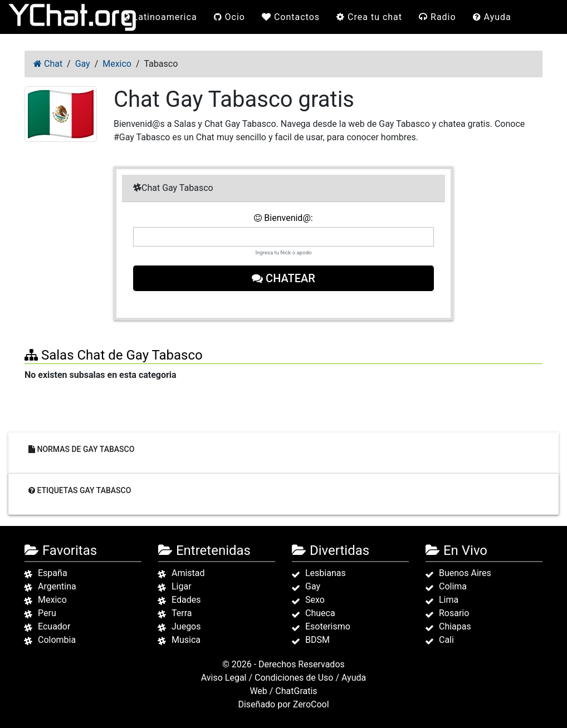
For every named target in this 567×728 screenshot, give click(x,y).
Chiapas (455, 626)
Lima (449, 600)
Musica (186, 640)
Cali (446, 640)
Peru (47, 613)
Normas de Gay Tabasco (81, 449)
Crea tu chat (369, 17)
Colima (453, 586)
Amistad (188, 573)
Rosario (454, 613)
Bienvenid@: (283, 218)
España (53, 573)
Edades (186, 600)
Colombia (57, 640)
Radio (438, 17)
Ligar (182, 586)
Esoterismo (328, 626)
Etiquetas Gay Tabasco (80, 490)
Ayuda (492, 17)
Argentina (57, 586)
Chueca (320, 613)
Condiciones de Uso (294, 678)
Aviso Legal (224, 678)
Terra (182, 613)
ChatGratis (296, 691)
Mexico (52, 600)
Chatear (283, 278)
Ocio (229, 17)
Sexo (315, 600)
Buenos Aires (465, 573)
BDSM (317, 640)
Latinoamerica (160, 17)
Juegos (186, 626)
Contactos (291, 17)
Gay (313, 586)
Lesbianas (326, 573)
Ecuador (54, 626)
